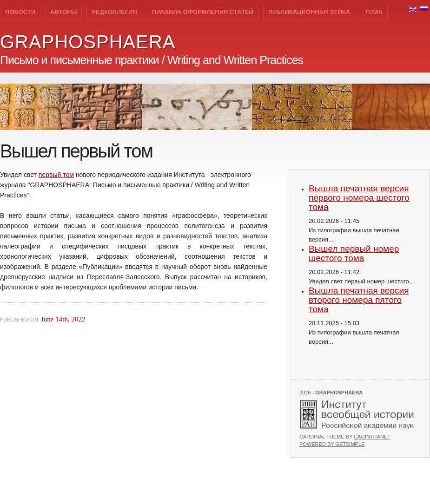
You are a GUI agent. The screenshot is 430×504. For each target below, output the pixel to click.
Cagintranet (372, 437)
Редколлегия (114, 12)
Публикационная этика (309, 12)
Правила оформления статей (203, 12)
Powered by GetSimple (332, 444)
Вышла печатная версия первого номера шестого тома (359, 198)
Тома (374, 12)
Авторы (63, 12)
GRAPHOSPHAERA (88, 42)
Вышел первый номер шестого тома (354, 253)
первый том (56, 175)
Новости (20, 12)
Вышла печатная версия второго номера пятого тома (359, 300)
